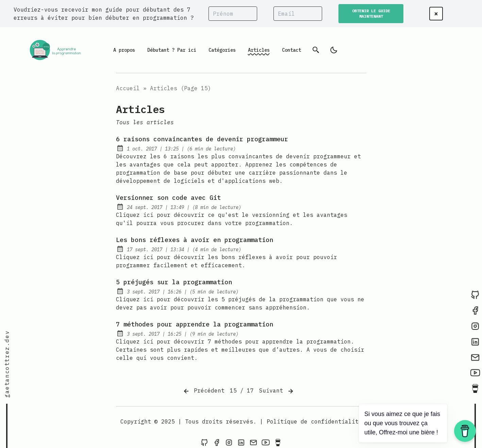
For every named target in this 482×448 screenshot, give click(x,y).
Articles (259, 50)
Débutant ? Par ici (172, 50)
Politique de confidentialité (314, 421)
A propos (124, 50)
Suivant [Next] (277, 391)
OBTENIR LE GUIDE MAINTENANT (371, 13)
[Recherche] (316, 50)
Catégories (222, 50)
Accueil (128, 88)
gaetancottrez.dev (7, 364)
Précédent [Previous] (203, 391)
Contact (292, 50)
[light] (334, 50)
